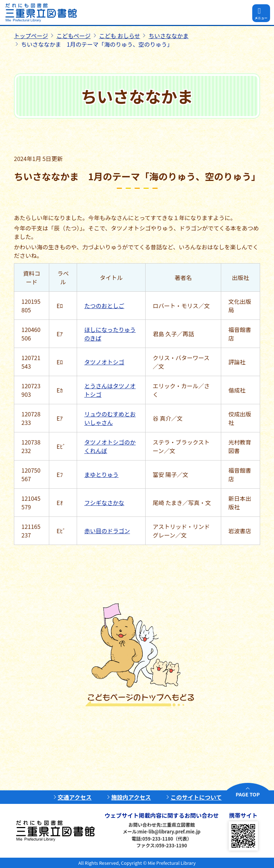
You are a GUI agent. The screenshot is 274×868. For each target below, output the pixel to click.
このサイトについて (196, 797)
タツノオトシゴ (104, 362)
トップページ (31, 36)
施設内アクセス (131, 797)
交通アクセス (75, 797)
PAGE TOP (248, 794)
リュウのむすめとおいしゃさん (110, 418)
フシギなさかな (104, 503)
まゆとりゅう (101, 474)
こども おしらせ (120, 36)
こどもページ (73, 36)
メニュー (261, 18)
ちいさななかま (168, 36)
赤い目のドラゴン (107, 531)
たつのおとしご (104, 306)
